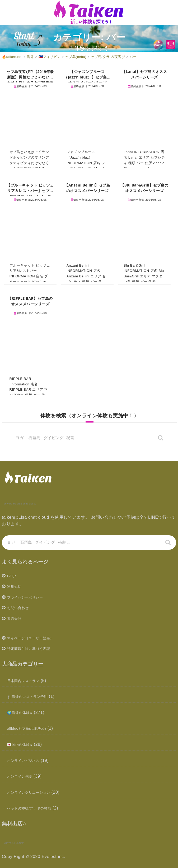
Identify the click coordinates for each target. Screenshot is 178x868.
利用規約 (16, 586)
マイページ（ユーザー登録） (36, 638)
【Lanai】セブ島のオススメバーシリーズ (144, 74)
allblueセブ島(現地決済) (31, 728)
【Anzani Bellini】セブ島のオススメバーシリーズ (87, 190)
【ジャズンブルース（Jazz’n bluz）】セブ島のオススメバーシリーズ (88, 77)
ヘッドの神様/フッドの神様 (34, 808)
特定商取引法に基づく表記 (33, 648)
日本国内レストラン (27, 681)
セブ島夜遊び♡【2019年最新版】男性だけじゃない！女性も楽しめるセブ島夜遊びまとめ (30, 80)
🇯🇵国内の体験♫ (22, 744)
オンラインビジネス (27, 760)
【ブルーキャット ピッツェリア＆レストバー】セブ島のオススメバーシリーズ (30, 193)
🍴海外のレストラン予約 (32, 696)
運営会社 (16, 618)
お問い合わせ (20, 608)
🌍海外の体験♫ (22, 712)
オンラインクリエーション (33, 792)
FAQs (13, 576)
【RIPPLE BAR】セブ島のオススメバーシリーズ (30, 301)
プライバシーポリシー (29, 597)
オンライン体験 (22, 776)
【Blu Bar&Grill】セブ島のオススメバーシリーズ (144, 188)
